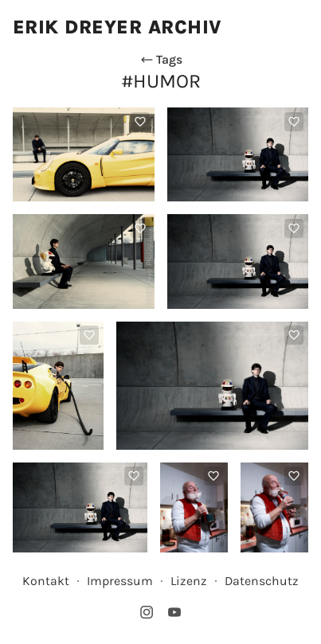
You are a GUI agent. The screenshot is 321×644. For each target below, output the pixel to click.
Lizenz (189, 581)
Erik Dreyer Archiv (117, 27)
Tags (161, 60)
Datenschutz (262, 581)
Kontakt (46, 581)
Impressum (120, 581)
